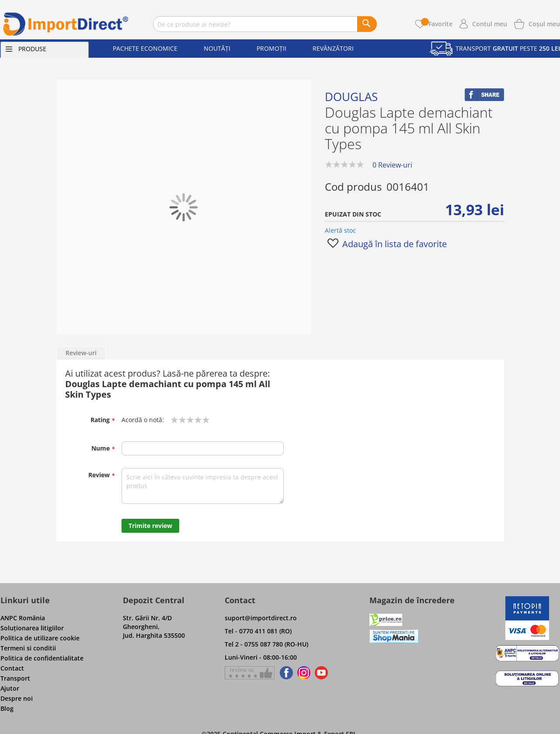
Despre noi (17, 698)
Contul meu (490, 24)
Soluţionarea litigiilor (32, 628)
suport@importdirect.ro (261, 618)
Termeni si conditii (28, 648)
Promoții (271, 48)
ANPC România (23, 618)
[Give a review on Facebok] (250, 673)
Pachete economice (145, 48)
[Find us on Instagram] (304, 673)
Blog (7, 708)
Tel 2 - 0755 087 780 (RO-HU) (266, 644)
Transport (15, 678)
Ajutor (10, 688)
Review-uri (81, 353)
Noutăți (217, 48)
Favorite (437, 24)
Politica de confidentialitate (42, 658)
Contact (12, 668)
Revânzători (333, 48)
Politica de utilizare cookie (40, 638)
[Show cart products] (544, 23)
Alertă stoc (340, 230)
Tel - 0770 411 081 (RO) (258, 631)
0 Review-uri (392, 165)
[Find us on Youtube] (321, 673)
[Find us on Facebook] (285, 673)
